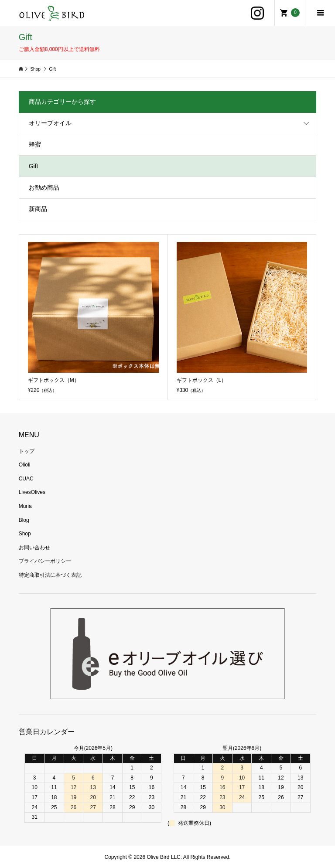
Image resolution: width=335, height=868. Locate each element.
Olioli (25, 465)
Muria (25, 506)
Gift (34, 166)
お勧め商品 (44, 187)
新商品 (38, 209)
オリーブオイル (50, 123)
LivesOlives (32, 492)
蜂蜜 (35, 144)
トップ (27, 451)
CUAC (26, 479)
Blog (24, 520)
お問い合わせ (34, 548)
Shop (25, 534)
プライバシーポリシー (45, 561)
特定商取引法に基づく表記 (50, 575)
